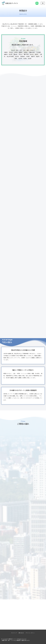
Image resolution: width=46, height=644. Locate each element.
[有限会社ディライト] (10, 3)
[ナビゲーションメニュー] (43, 3)
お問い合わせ (21, 633)
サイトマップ (14, 633)
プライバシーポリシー (30, 633)
